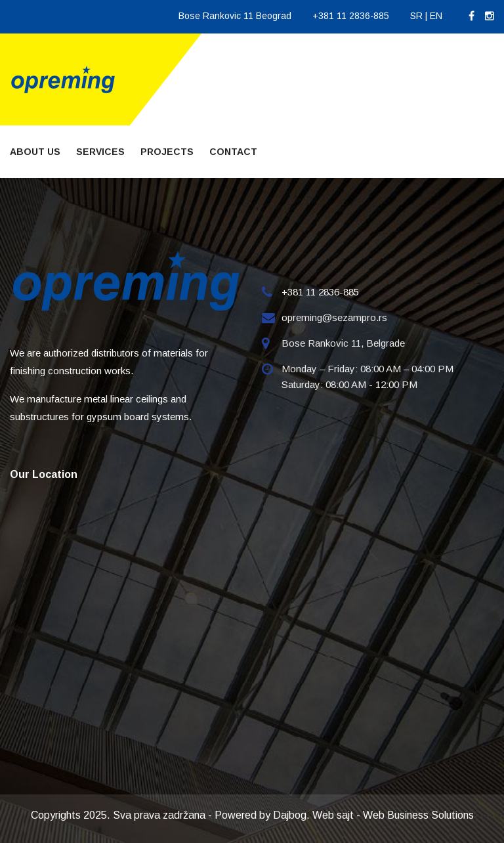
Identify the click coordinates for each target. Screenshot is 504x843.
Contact (233, 152)
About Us (35, 152)
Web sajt (333, 815)
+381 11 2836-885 (351, 16)
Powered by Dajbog (261, 815)
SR (416, 16)
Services (100, 152)
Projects (167, 152)
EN (436, 16)
